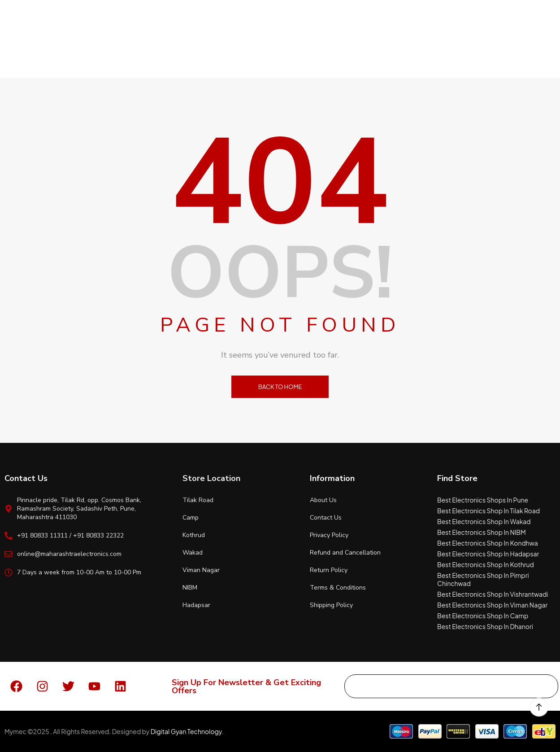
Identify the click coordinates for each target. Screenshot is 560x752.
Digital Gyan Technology (186, 731)
